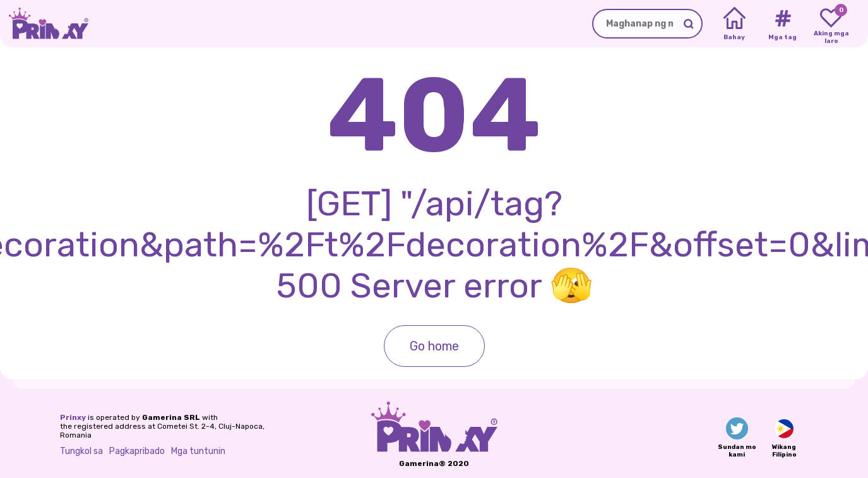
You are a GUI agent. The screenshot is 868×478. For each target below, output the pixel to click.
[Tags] (782, 24)
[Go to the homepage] (44, 24)
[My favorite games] (831, 24)
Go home (434, 346)
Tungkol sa (81, 451)
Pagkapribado (137, 451)
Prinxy (73, 417)
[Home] (734, 24)
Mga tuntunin (198, 451)
